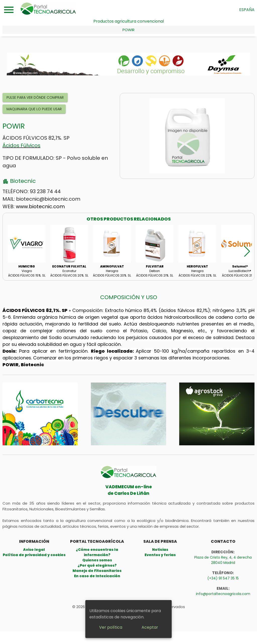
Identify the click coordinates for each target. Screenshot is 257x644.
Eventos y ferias (160, 555)
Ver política (111, 627)
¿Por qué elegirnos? (97, 565)
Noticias (160, 550)
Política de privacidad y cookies (34, 555)
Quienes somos (97, 560)
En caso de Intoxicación (97, 576)
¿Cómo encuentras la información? (97, 552)
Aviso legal (34, 550)
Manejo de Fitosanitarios (97, 571)
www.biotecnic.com (40, 206)
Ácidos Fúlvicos (21, 145)
